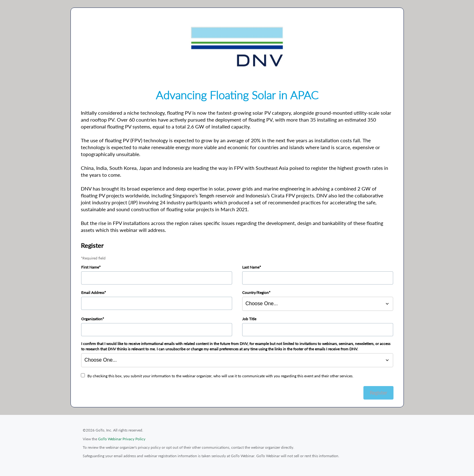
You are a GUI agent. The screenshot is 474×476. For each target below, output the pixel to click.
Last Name (251, 267)
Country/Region (255, 293)
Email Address (93, 293)
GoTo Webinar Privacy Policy (122, 439)
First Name (90, 267)
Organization (92, 319)
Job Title (249, 319)
